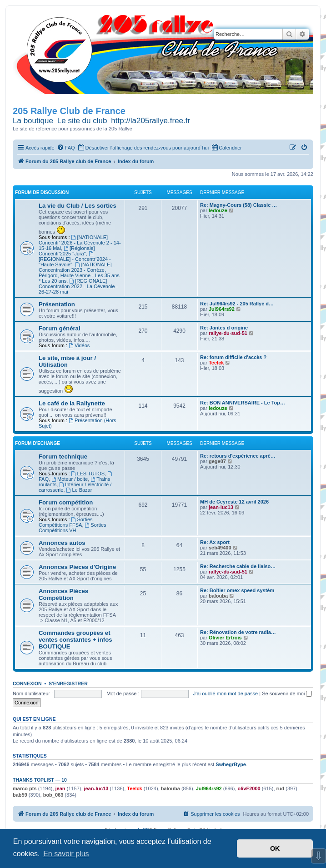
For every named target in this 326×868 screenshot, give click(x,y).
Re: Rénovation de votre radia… (238, 632)
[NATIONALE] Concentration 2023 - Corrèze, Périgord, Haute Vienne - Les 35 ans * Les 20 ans (79, 273)
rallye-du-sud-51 (228, 333)
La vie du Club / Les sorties (78, 206)
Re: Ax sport (215, 542)
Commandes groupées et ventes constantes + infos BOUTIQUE (75, 640)
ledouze (218, 210)
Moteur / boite (70, 479)
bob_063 (53, 795)
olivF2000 (249, 788)
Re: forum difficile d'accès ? (233, 357)
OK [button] (275, 848)
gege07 (217, 461)
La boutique (33, 121)
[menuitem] (66, 148)
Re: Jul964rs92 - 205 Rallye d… (237, 304)
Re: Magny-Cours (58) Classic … (238, 205)
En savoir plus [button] (66, 854)
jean (60, 788)
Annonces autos (62, 543)
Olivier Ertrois (225, 638)
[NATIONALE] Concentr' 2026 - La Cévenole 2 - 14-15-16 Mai (80, 243)
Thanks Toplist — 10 (40, 780)
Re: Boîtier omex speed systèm (237, 590)
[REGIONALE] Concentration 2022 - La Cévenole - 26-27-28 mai (78, 286)
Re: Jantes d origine (224, 328)
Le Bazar (79, 490)
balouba (218, 596)
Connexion (27, 683)
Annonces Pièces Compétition (63, 594)
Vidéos (79, 345)
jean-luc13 (221, 507)
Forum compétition (66, 502)
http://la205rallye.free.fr (150, 121)
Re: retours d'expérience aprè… (238, 456)
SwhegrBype (231, 764)
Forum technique (63, 456)
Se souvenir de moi (287, 693)
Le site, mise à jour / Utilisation (67, 361)
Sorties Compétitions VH (73, 528)
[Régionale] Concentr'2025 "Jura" (67, 251)
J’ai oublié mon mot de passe (226, 693)
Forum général (60, 328)
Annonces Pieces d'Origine (77, 567)
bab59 (20, 795)
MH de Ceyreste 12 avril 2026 (234, 502)
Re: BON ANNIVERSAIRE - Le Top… (243, 403)
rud (281, 788)
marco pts (25, 788)
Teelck (216, 363)
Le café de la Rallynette (72, 403)
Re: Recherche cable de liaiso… (238, 566)
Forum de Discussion (42, 192)
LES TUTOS (88, 474)
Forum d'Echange (38, 443)
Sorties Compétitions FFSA (66, 522)
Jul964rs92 (222, 309)
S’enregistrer (68, 683)
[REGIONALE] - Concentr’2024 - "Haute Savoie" (75, 259)
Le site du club (82, 121)
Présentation (57, 304)
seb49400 (220, 548)
